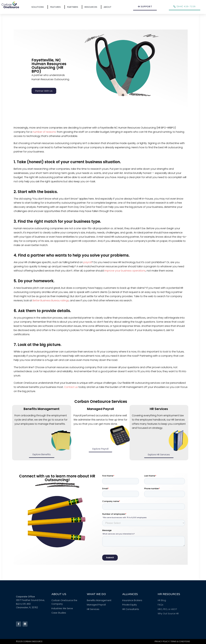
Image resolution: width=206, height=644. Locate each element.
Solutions (38, 7)
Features (56, 7)
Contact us (71, 387)
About (108, 7)
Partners (73, 7)
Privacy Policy (162, 641)
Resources (92, 7)
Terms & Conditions (180, 641)
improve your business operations (125, 271)
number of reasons (44, 132)
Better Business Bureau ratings (51, 300)
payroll (88, 262)
